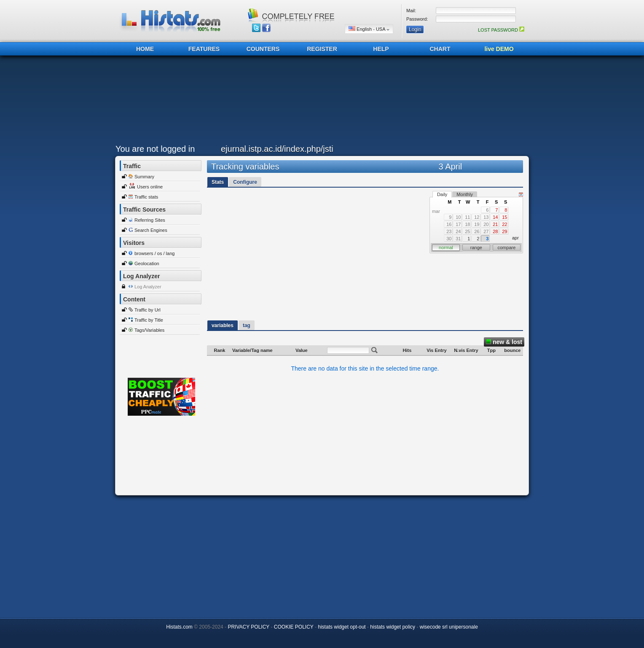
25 (467, 231)
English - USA (369, 29)
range (476, 247)
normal (446, 247)
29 (504, 231)
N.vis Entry (466, 350)
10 (458, 217)
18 (467, 224)
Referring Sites (150, 220)
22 (504, 224)
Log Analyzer (148, 287)
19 (477, 224)
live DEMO (499, 49)
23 (449, 231)
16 (449, 224)
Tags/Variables (149, 330)
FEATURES (204, 49)
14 (495, 217)
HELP (381, 49)
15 (504, 217)
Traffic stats (146, 197)
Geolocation (147, 264)
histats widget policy (393, 627)
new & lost (504, 342)
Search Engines (151, 230)
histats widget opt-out (342, 627)
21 (495, 224)
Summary (144, 177)
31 (458, 239)
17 (458, 224)
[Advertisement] (320, 102)
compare (507, 247)
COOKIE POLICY (294, 627)
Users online (150, 187)
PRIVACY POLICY (248, 627)
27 (486, 231)
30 (449, 239)
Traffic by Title (149, 320)
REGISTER (322, 49)
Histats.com (179, 627)
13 (486, 217)
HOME (145, 49)
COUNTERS (263, 49)
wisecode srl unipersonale (449, 627)
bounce (512, 350)
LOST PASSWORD (501, 30)
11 (467, 217)
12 (477, 217)
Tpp (491, 350)
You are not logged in (155, 149)
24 (458, 231)
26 (477, 231)
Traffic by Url (148, 310)
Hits (407, 350)
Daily (442, 194)
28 (495, 231)
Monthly (465, 194)
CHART (440, 49)
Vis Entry (437, 350)
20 (486, 224)
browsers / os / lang (154, 253)
